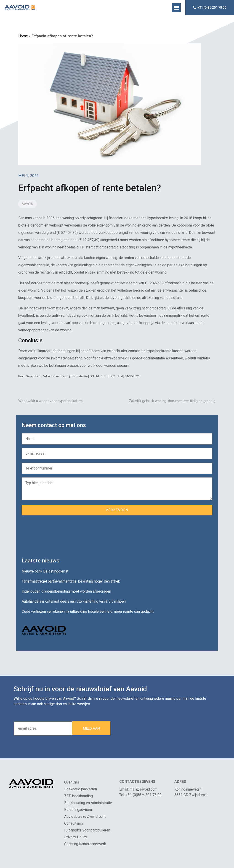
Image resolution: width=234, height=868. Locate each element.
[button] (176, 8)
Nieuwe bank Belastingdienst (45, 571)
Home (23, 36)
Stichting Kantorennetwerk (85, 844)
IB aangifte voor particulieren (87, 830)
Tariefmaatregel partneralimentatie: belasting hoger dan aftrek (71, 581)
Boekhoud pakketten (81, 789)
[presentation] (56, 535)
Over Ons (72, 782)
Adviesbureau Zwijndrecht (85, 817)
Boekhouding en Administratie (88, 803)
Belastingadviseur (79, 810)
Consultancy (74, 823)
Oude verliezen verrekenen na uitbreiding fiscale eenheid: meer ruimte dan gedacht (88, 611)
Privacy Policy (76, 837)
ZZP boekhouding (78, 796)
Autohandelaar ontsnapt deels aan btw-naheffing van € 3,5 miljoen (74, 601)
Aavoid (27, 204)
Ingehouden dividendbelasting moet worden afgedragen (66, 591)
